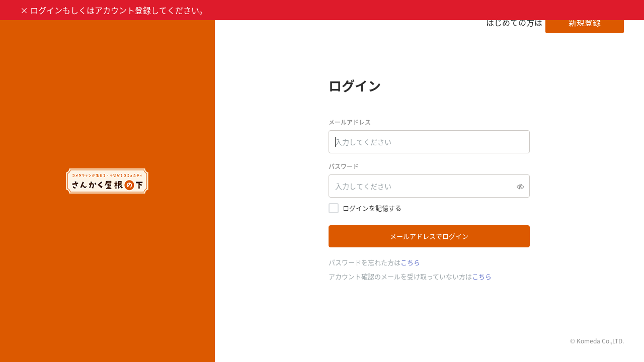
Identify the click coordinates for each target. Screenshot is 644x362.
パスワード (344, 166)
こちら (410, 262)
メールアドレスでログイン (429, 236)
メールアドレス (350, 122)
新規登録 (585, 22)
